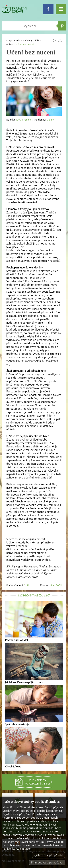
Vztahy (29, 40)
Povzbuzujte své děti (34, 621)
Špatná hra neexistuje (34, 706)
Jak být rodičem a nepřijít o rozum (34, 663)
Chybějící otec (34, 748)
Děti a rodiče (24, 120)
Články (51, 120)
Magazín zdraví (14, 40)
